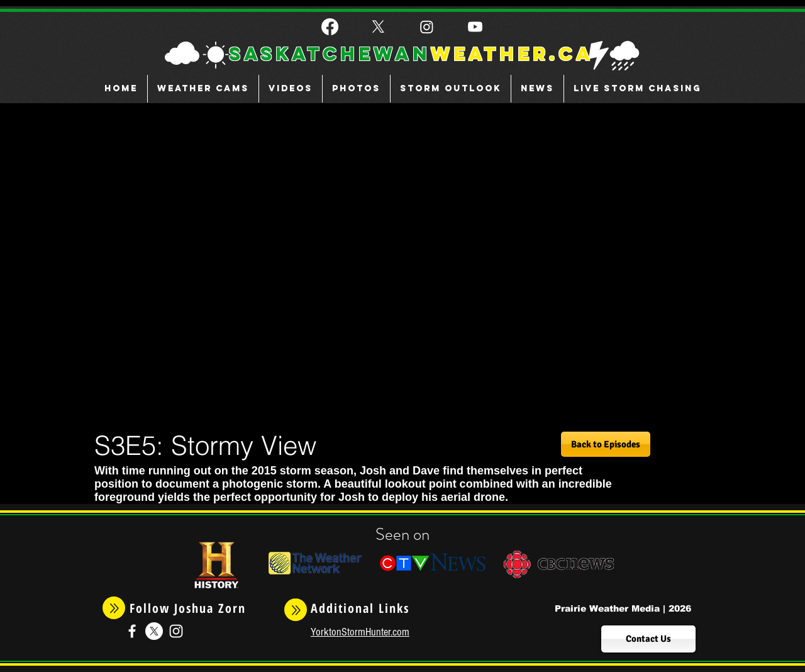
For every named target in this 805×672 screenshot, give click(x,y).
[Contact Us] (648, 639)
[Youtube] (475, 27)
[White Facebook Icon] (132, 631)
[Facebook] (330, 27)
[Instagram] (427, 27)
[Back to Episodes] (606, 444)
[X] (378, 27)
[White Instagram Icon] (176, 631)
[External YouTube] (372, 264)
